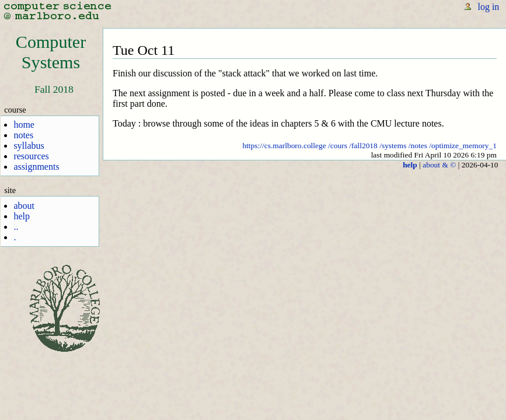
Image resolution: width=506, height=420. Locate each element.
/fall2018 (363, 146)
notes (23, 135)
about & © (439, 165)
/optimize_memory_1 (463, 146)
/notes (418, 146)
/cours (338, 146)
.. (16, 227)
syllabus (29, 146)
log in (488, 7)
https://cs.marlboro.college (284, 146)
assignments (36, 167)
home (24, 125)
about (24, 206)
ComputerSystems (51, 52)
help (22, 216)
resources (31, 156)
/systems (393, 146)
